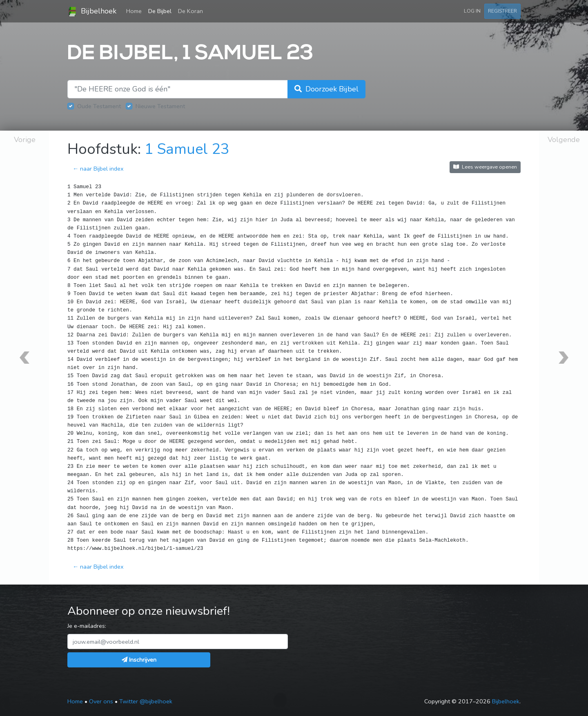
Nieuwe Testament (160, 106)
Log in (472, 11)
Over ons (101, 701)
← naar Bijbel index (98, 169)
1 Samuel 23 (187, 149)
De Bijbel (160, 11)
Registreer (502, 11)
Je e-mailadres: (87, 626)
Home (136, 11)
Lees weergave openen (485, 167)
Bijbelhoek (92, 11)
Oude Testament (99, 106)
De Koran (190, 11)
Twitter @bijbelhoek (146, 701)
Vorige (25, 140)
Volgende (564, 140)
